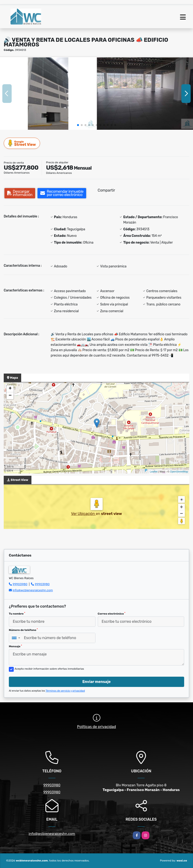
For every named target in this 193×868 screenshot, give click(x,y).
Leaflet (154, 472)
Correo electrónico (112, 614)
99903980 (20, 584)
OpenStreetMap (179, 472)
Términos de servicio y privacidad (65, 691)
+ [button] (10, 389)
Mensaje (15, 646)
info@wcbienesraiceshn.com (33, 590)
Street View (22, 143)
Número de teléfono (23, 630)
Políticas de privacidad (96, 727)
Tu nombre (17, 614)
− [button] (10, 396)
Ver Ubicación (83, 514)
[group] (48, 94)
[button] (78, 125)
